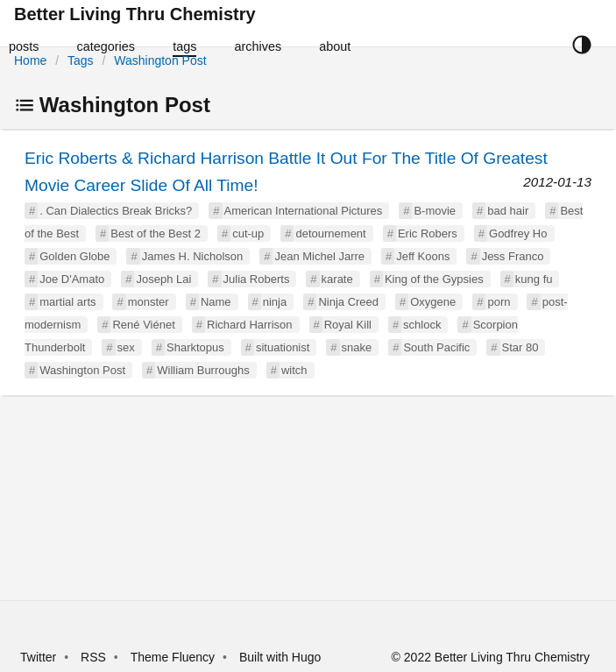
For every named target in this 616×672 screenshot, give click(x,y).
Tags (81, 60)
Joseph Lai (163, 279)
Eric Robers (428, 233)
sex (126, 347)
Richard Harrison (250, 325)
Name (216, 302)
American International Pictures (304, 211)
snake (357, 347)
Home (30, 60)
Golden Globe (74, 256)
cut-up (248, 233)
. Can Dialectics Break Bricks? (116, 211)
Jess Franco (513, 256)
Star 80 (520, 347)
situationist (283, 347)
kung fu (534, 279)
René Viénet (143, 325)
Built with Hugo (280, 657)
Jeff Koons (423, 256)
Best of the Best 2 (156, 233)
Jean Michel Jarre (319, 256)
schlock (422, 325)
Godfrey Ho (518, 233)
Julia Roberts (257, 279)
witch (294, 370)
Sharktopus (195, 347)
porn (499, 302)
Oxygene (433, 302)
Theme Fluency (174, 657)
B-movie (435, 211)
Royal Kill (348, 325)
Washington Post (160, 60)
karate (337, 279)
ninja (275, 302)
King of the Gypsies (434, 279)
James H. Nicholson (193, 256)
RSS (93, 657)
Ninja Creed (348, 302)
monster (149, 302)
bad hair (508, 211)
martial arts (67, 302)
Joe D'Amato (72, 279)
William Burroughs (203, 370)
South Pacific (436, 347)
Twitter (38, 657)
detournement (330, 233)
